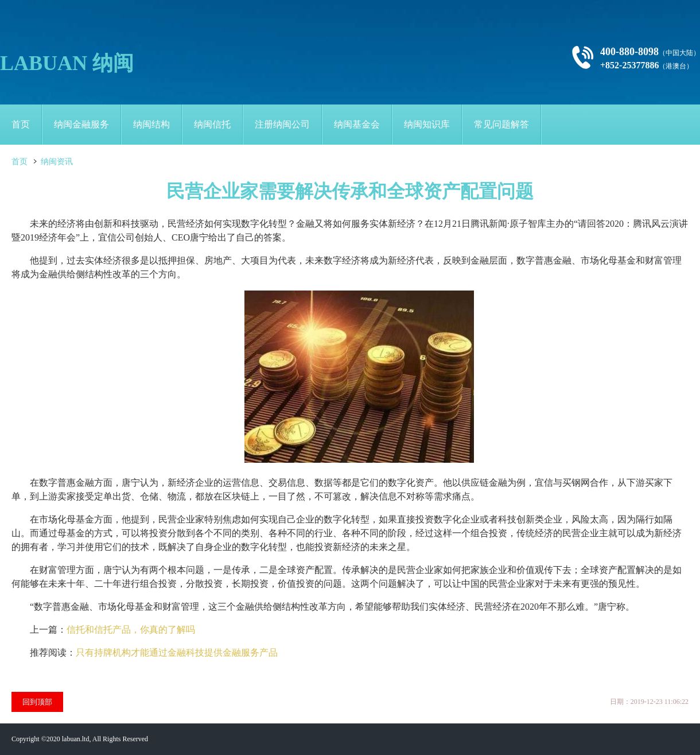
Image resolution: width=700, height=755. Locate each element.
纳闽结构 (151, 124)
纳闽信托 (212, 124)
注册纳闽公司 (282, 124)
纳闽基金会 (357, 124)
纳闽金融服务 (81, 124)
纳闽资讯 (57, 162)
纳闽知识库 (427, 124)
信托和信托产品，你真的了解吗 (131, 630)
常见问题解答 (501, 124)
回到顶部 (37, 702)
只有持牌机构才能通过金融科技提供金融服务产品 (177, 653)
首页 (21, 124)
